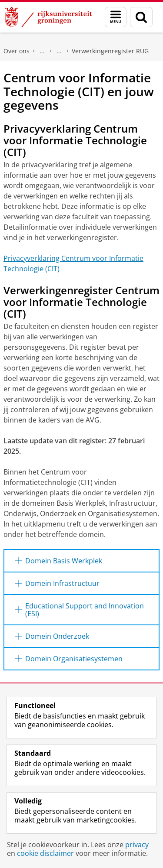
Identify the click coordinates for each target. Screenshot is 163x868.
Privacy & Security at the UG (59, 51)
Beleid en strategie (42, 51)
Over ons (17, 51)
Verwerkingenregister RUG (110, 51)
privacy (137, 845)
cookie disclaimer (45, 853)
